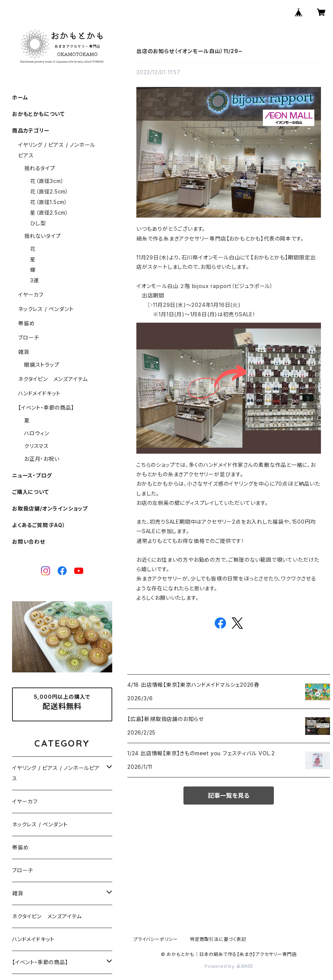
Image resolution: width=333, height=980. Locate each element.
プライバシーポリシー (156, 939)
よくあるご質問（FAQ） (39, 525)
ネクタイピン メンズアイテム (53, 379)
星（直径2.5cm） (49, 213)
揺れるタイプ (40, 168)
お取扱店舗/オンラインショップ (50, 508)
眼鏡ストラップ (42, 365)
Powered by (229, 966)
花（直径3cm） (47, 181)
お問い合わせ (29, 542)
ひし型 (38, 223)
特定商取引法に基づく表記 (218, 939)
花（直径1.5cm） (49, 202)
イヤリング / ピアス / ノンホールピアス (56, 773)
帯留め (26, 323)
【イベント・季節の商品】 (46, 408)
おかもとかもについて (38, 114)
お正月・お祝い (42, 459)
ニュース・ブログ (32, 475)
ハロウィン (37, 433)
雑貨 (24, 352)
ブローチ (29, 338)
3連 (35, 280)
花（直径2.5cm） (49, 191)
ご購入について (31, 492)
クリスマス (37, 446)
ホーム (20, 97)
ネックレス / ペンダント (46, 309)
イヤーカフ (31, 295)
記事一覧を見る (229, 796)
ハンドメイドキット (39, 393)
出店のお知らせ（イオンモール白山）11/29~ (189, 51)
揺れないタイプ (43, 236)
